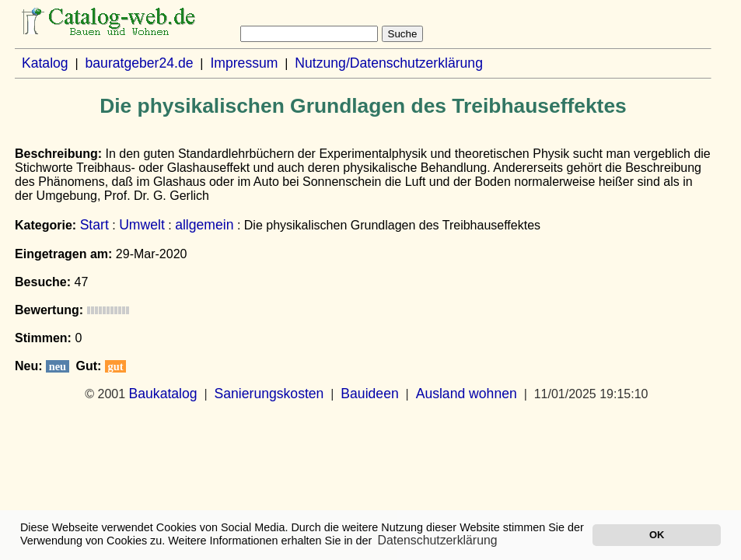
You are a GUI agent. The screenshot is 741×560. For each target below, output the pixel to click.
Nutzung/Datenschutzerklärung (389, 63)
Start (94, 225)
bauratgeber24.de (140, 63)
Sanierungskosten (269, 394)
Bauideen (369, 394)
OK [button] (657, 535)
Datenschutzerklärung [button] (438, 540)
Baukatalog (163, 394)
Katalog (45, 63)
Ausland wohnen (467, 394)
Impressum (244, 63)
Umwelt (142, 225)
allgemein (204, 225)
